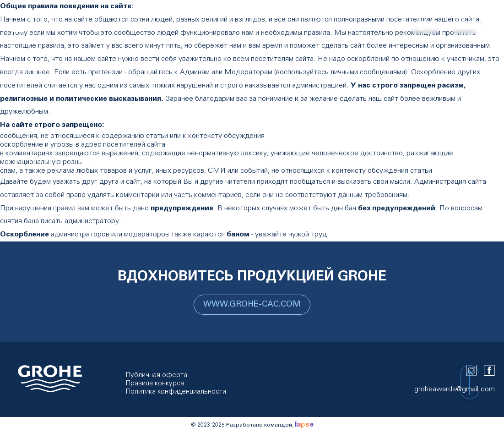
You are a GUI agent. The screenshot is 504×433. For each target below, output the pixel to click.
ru (425, 28)
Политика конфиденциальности (176, 392)
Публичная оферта (157, 375)
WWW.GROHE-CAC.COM (252, 305)
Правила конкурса (155, 384)
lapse (304, 425)
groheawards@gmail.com (455, 389)
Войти (472, 27)
